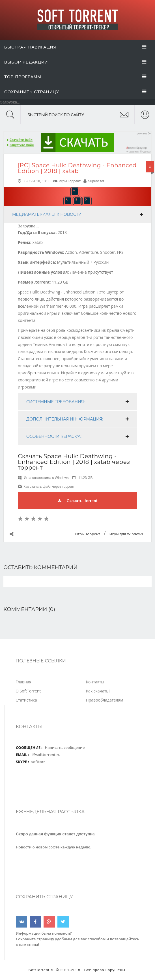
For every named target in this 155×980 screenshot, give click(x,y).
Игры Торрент (70, 181)
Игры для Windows (126, 534)
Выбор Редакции (75, 62)
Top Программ (75, 77)
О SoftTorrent (28, 691)
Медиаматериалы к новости (47, 214)
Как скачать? (98, 691)
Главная (23, 682)
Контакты (95, 682)
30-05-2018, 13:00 (36, 181)
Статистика (26, 700)
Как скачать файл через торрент (49, 487)
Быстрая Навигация (75, 47)
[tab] (77, 214)
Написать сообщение (65, 747)
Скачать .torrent (78, 501)
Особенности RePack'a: (54, 436)
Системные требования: (56, 402)
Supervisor (96, 181)
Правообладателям (105, 700)
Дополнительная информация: (65, 419)
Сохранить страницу (75, 92)
